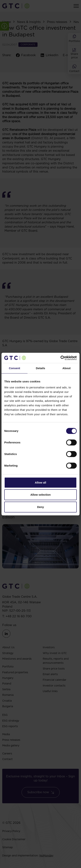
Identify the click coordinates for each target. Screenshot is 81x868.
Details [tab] (40, 368)
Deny (41, 507)
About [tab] (67, 368)
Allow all (41, 483)
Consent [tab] (15, 368)
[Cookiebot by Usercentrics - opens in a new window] (60, 358)
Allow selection (40, 495)
